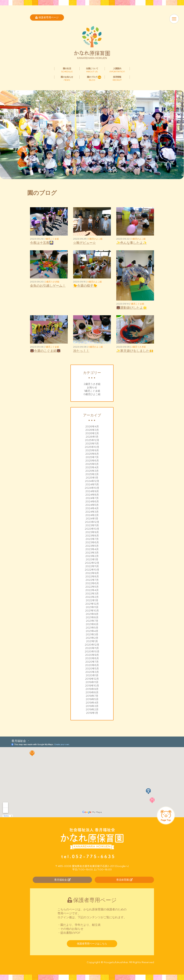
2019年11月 (92, 682)
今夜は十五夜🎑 (42, 243)
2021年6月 (92, 624)
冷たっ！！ (81, 351)
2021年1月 (92, 641)
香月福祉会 (62, 880)
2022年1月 (92, 600)
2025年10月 (92, 447)
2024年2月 (92, 515)
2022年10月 (92, 570)
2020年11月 (92, 648)
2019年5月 (92, 699)
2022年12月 (92, 563)
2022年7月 (92, 580)
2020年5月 (92, 669)
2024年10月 (92, 488)
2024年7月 (92, 498)
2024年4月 (92, 508)
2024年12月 (92, 481)
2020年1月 (92, 675)
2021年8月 (92, 617)
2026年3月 (92, 430)
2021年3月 (92, 634)
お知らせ (92, 387)
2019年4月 (92, 703)
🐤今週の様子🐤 (85, 286)
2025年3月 (92, 471)
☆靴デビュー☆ (84, 243)
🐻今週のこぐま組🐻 (45, 351)
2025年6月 (92, 461)
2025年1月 (92, 478)
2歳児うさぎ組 (92, 384)
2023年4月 (92, 549)
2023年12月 (92, 522)
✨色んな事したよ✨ (132, 243)
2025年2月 (92, 474)
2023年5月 (92, 546)
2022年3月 (92, 594)
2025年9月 (92, 450)
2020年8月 (92, 658)
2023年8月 (92, 536)
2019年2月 (92, 709)
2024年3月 (92, 512)
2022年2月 (92, 597)
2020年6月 (92, 665)
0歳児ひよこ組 (92, 394)
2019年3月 (92, 706)
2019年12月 (92, 679)
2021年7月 (92, 621)
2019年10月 (92, 686)
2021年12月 (92, 604)
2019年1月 (92, 713)
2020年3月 (92, 672)
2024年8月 (92, 495)
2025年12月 (92, 440)
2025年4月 (92, 467)
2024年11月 (92, 484)
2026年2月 (92, 433)
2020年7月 (92, 662)
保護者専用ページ (47, 17)
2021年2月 (92, 638)
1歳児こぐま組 (92, 391)
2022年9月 (92, 573)
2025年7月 (92, 457)
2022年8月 (92, 576)
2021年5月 (92, 628)
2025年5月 (92, 464)
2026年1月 (92, 437)
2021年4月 (92, 631)
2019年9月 (92, 689)
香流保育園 (124, 880)
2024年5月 (92, 505)
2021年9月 (92, 614)
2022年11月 (92, 566)
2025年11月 (92, 444)
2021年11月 (92, 607)
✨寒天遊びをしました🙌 (135, 351)
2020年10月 (92, 651)
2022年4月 (92, 590)
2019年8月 (92, 692)
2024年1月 (92, 519)
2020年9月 (92, 655)
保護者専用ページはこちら (92, 944)
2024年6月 (92, 501)
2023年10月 (92, 529)
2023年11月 (92, 525)
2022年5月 (92, 587)
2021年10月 (92, 611)
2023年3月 (92, 553)
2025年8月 (92, 454)
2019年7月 (92, 696)
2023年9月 (92, 532)
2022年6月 (92, 583)
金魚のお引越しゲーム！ (48, 286)
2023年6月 (92, 542)
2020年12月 (92, 645)
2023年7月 (92, 539)
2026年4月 (92, 426)
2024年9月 (92, 491)
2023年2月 (92, 556)
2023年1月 (92, 559)
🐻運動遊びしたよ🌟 (132, 308)
